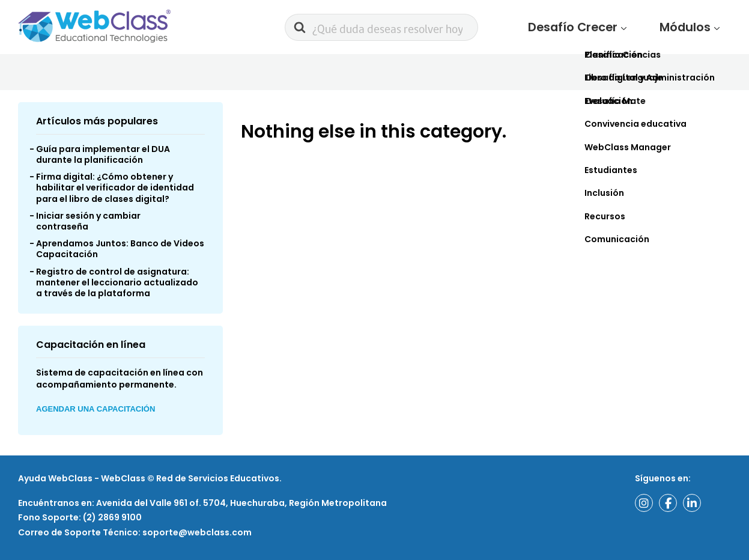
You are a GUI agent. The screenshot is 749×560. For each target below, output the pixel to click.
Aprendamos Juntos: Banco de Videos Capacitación (120, 252)
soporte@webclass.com (197, 532)
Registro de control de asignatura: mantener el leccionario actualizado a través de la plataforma (117, 285)
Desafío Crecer (613, 29)
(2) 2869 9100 (111, 518)
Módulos (697, 29)
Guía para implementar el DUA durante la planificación (103, 157)
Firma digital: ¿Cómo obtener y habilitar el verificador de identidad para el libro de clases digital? (115, 190)
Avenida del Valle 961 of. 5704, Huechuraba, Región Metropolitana (241, 503)
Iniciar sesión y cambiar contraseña (88, 224)
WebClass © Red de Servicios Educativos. (191, 479)
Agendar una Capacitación (96, 412)
